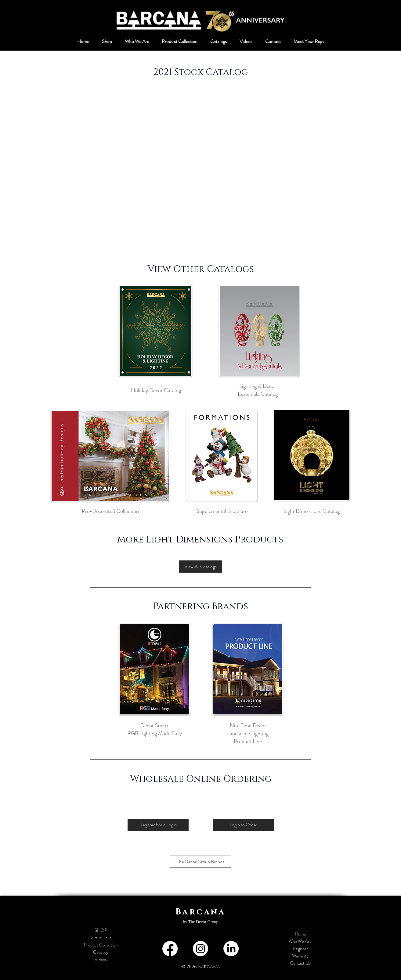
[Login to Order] (243, 825)
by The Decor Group (201, 922)
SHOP (101, 930)
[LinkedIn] (231, 949)
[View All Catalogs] (200, 567)
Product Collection (101, 945)
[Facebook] (170, 949)
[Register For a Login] (158, 825)
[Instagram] (200, 949)
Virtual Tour (101, 938)
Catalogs (101, 952)
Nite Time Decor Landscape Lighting (248, 729)
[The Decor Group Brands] (200, 862)
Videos (101, 960)
